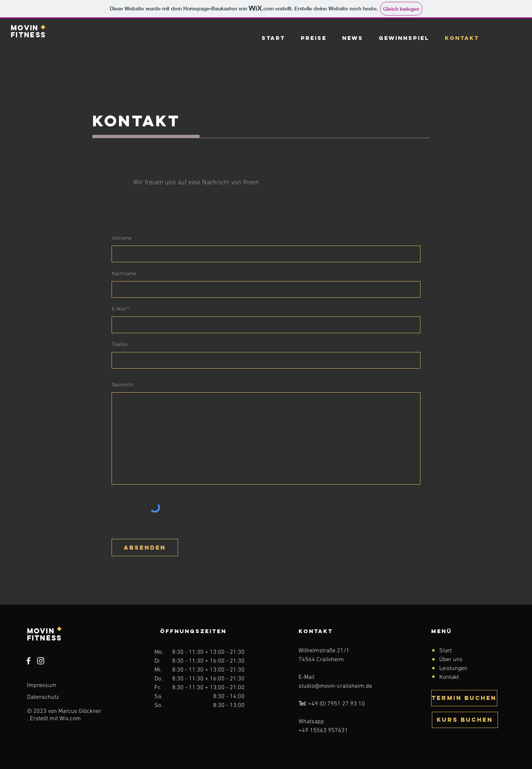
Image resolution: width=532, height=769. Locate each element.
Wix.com (70, 719)
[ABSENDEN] (145, 548)
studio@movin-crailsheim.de (335, 686)
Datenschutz (43, 697)
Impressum (42, 686)
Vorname (122, 237)
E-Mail (119, 308)
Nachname (124, 273)
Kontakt (449, 677)
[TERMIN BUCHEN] (464, 698)
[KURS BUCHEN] (465, 720)
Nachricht (123, 384)
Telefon (120, 344)
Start (446, 651)
